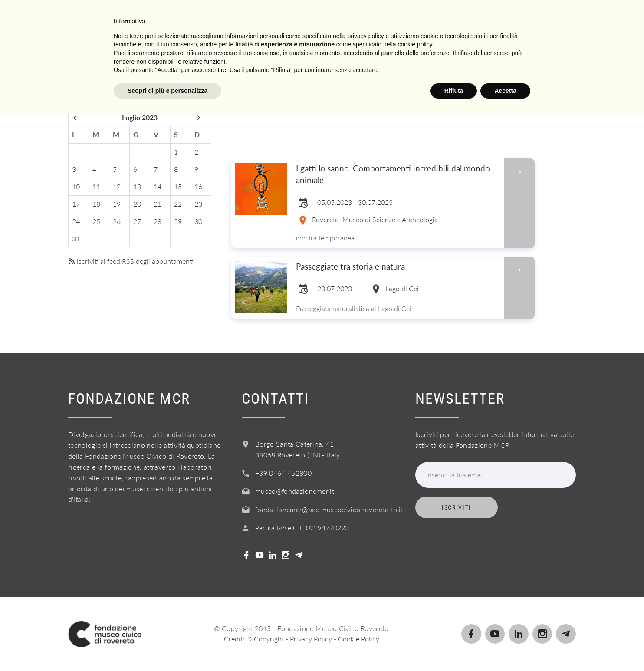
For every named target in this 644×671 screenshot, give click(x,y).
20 (137, 204)
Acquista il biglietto (475, 17)
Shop (549, 17)
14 (158, 186)
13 (137, 186)
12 (117, 186)
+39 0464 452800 (283, 473)
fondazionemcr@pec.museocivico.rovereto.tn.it (329, 509)
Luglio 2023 (140, 117)
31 (76, 238)
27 (137, 221)
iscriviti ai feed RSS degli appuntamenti (131, 261)
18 (96, 204)
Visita (223, 17)
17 (76, 204)
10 (76, 186)
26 (117, 221)
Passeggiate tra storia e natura (357, 267)
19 (117, 204)
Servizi (361, 17)
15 (178, 186)
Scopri (267, 17)
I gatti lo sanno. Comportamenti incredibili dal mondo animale (397, 174)
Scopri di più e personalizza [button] (168, 647)
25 (96, 221)
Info (402, 17)
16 (198, 186)
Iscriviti (457, 507)
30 (198, 221)
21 (158, 204)
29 (178, 221)
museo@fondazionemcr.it (295, 491)
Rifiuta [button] (454, 647)
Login (590, 17)
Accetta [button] (505, 647)
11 (96, 186)
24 (76, 221)
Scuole (313, 17)
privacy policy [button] (366, 592)
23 (198, 204)
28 (158, 221)
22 (178, 204)
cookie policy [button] (415, 601)
